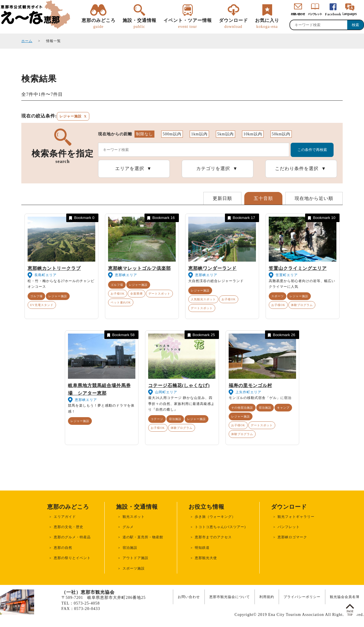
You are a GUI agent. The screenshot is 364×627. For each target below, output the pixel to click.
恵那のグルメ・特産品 (72, 537)
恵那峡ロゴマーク (292, 537)
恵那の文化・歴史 (69, 527)
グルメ (128, 527)
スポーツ (278, 296)
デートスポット (159, 294)
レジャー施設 (58, 296)
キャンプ (283, 408)
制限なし (144, 134)
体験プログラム (302, 305)
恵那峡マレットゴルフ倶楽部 (139, 268)
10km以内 (253, 134)
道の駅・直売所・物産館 (143, 537)
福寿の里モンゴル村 (250, 385)
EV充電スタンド (42, 305)
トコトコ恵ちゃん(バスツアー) (220, 527)
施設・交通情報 (139, 24)
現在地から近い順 (314, 198)
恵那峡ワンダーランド (212, 268)
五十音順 (263, 198)
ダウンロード (233, 24)
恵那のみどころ (99, 24)
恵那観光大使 (206, 558)
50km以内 (281, 134)
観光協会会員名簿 (345, 597)
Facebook (333, 14)
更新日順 (222, 198)
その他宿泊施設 (242, 408)
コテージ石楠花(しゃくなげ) (179, 385)
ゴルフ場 (36, 296)
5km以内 (226, 134)
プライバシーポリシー (302, 597)
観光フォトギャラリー (296, 517)
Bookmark (81, 218)
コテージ (157, 419)
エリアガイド (65, 517)
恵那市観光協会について (230, 597)
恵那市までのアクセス (213, 537)
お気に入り (267, 24)
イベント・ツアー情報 (188, 24)
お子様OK (118, 294)
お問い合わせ (189, 597)
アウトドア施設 (136, 558)
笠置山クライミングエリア (298, 268)
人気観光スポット (203, 299)
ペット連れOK (121, 302)
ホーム (27, 41)
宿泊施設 (175, 419)
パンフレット (289, 527)
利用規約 (267, 597)
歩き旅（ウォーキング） (215, 517)
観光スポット (134, 517)
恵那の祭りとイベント (72, 558)
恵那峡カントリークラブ (54, 268)
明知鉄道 (202, 548)
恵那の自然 (63, 548)
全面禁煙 (136, 294)
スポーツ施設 (134, 568)
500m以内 (172, 134)
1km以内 (199, 134)
